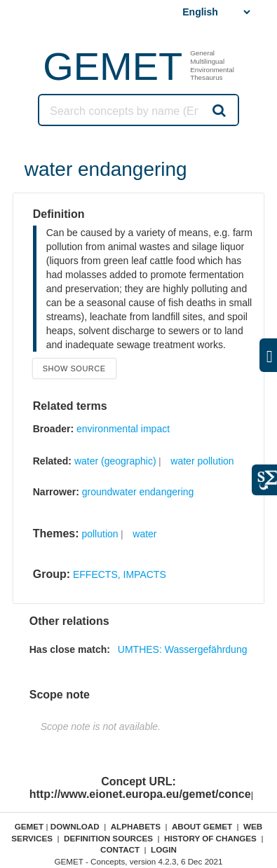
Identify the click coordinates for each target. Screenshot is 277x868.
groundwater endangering (138, 492)
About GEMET (202, 826)
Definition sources (108, 838)
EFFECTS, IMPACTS (120, 574)
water (144, 534)
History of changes (210, 838)
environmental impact (123, 429)
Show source (74, 368)
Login (164, 849)
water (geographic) (115, 461)
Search (218, 110)
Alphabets (136, 826)
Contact (120, 849)
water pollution (202, 461)
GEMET (113, 66)
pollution (100, 534)
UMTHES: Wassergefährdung (183, 649)
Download (75, 826)
